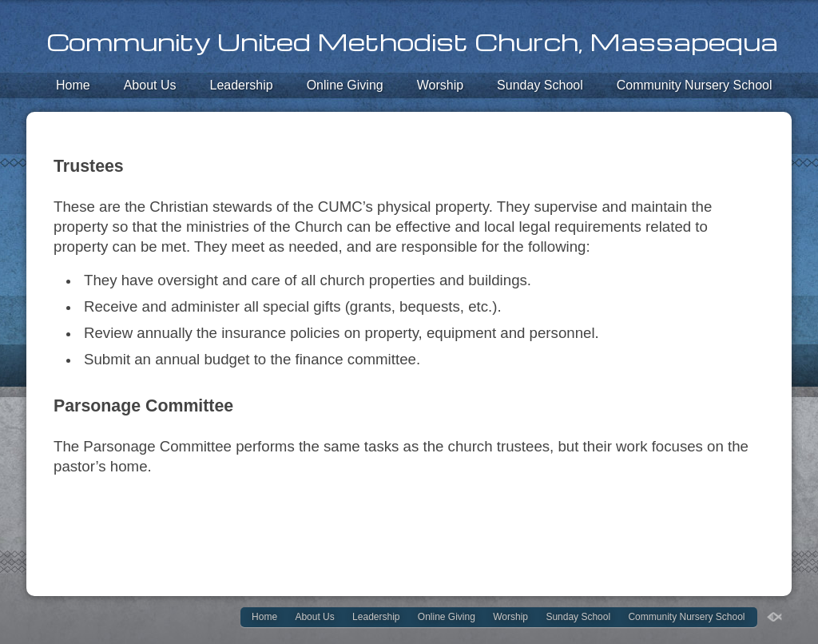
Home (73, 85)
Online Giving (345, 85)
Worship (440, 85)
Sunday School (540, 85)
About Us (150, 85)
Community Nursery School (695, 85)
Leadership (242, 85)
